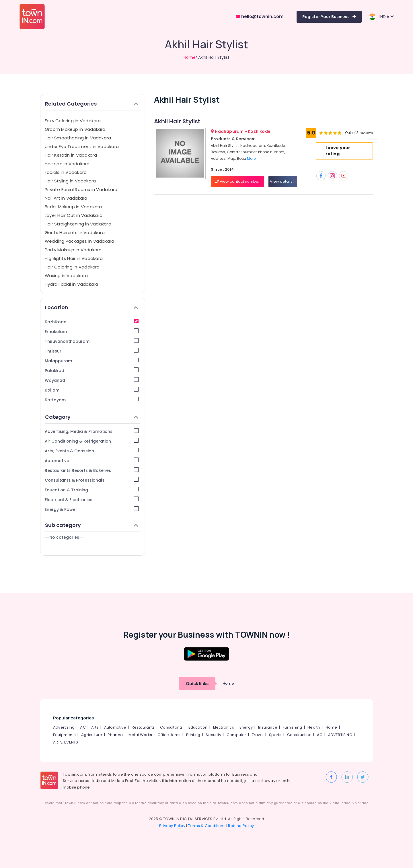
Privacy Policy (172, 826)
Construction (299, 735)
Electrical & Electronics (92, 500)
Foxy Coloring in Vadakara (73, 121)
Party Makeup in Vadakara (73, 250)
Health (314, 727)
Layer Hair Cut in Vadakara (74, 215)
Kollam (92, 390)
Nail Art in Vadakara (66, 198)
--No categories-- (64, 537)
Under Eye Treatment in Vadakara (82, 146)
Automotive (92, 461)
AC (83, 727)
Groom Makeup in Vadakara (75, 129)
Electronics (224, 727)
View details (283, 181)
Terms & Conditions (207, 826)
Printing (193, 735)
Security (213, 735)
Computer (236, 735)
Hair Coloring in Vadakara (72, 267)
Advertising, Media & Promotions (92, 431)
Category (92, 417)
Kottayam (92, 400)
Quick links (197, 683)
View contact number (237, 181)
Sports (275, 735)
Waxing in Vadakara (66, 276)
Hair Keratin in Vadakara (71, 155)
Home (190, 57)
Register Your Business (329, 17)
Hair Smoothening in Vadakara (78, 138)
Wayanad (92, 380)
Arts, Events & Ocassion (92, 451)
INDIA (381, 17)
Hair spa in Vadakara (67, 164)
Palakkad (92, 370)
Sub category (92, 525)
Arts (95, 727)
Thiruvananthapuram (92, 341)
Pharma (115, 735)
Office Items (169, 735)
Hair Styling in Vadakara (70, 181)
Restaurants (143, 727)
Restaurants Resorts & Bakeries (92, 470)
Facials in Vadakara (66, 172)
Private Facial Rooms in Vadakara (81, 189)
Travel (258, 735)
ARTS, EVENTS (66, 742)
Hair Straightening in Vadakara (78, 224)
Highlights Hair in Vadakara (74, 258)
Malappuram (92, 361)
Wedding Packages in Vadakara (79, 241)
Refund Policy (241, 826)
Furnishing (292, 727)
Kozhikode (92, 322)
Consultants (171, 727)
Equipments (64, 735)
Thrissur (92, 351)
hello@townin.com (260, 16)
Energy (246, 727)
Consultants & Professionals (92, 480)
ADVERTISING (340, 735)
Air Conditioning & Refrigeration (92, 441)
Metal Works (140, 735)
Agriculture (92, 735)
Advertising (64, 727)
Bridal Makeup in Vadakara (73, 207)
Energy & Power (92, 509)
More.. (252, 158)
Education (198, 727)
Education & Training (92, 490)
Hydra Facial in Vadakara (71, 284)
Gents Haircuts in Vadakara (75, 232)
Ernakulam (92, 331)
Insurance (268, 727)
